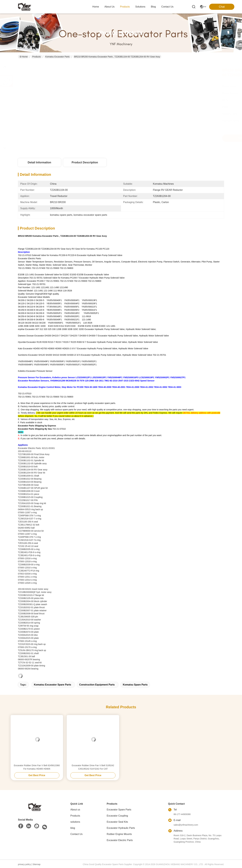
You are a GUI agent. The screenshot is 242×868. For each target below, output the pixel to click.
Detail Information (39, 162)
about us (109, 7)
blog (153, 7)
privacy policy (24, 864)
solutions (140, 7)
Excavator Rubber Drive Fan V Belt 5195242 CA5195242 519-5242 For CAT (93, 767)
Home (96, 7)
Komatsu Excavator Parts (58, 57)
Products (36, 57)
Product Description (85, 162)
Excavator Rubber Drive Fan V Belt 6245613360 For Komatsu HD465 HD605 (37, 767)
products (125, 7)
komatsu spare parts (135, 685)
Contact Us (76, 834)
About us (75, 810)
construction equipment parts (97, 685)
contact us (167, 7)
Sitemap (36, 864)
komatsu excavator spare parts (53, 685)
